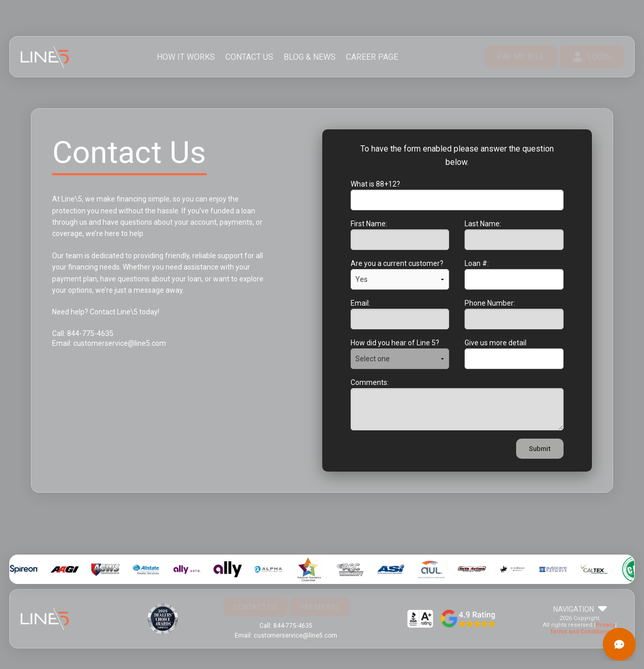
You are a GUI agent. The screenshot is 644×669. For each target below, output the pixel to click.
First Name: (369, 224)
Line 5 (45, 57)
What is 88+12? (375, 184)
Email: (360, 303)
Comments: (370, 382)
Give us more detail (496, 343)
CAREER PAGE (372, 57)
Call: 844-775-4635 (83, 333)
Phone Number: (490, 303)
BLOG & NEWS (310, 57)
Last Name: (483, 224)
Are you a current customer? (397, 263)
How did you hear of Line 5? (395, 343)
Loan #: (477, 263)
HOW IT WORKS (186, 57)
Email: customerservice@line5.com (109, 343)
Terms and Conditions (580, 632)
